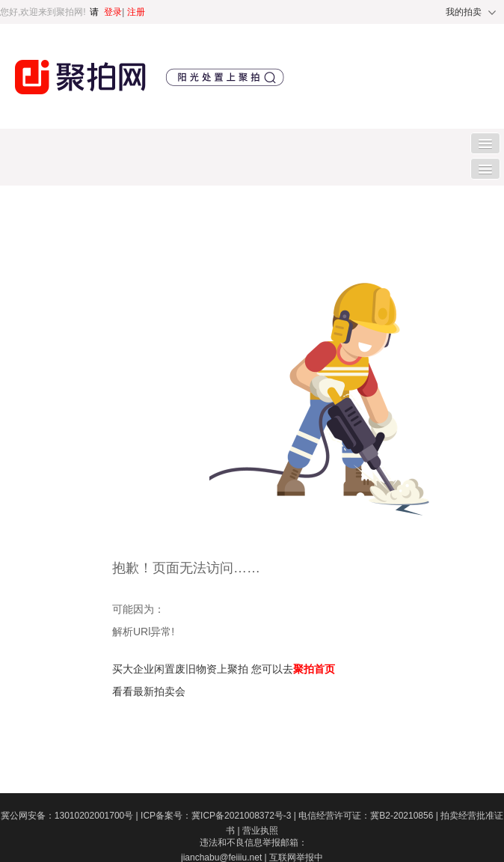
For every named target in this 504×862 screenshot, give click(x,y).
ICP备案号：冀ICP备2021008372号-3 (219, 816)
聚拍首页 (314, 669)
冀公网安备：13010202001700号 (71, 816)
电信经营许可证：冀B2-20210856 (369, 816)
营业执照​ (260, 831)
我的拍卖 (464, 12)
